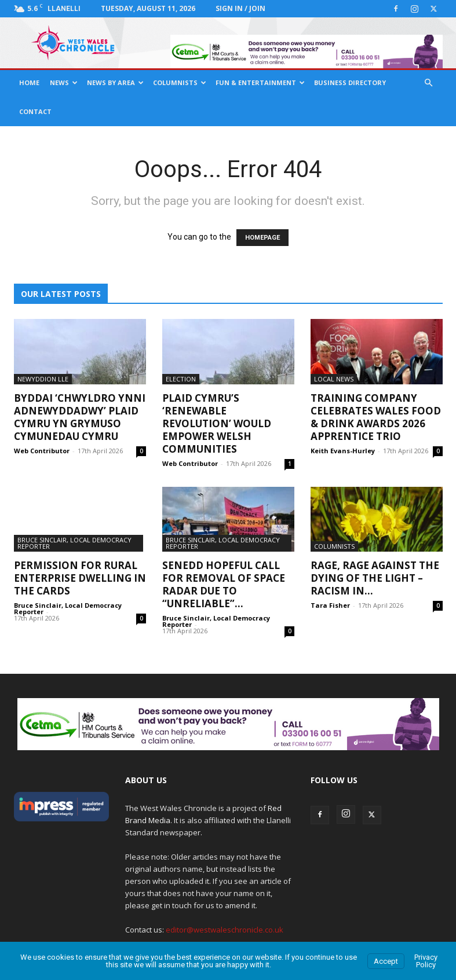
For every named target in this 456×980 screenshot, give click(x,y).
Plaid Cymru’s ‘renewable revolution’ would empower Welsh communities (217, 423)
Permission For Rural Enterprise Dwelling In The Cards (80, 578)
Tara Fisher (330, 605)
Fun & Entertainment (260, 82)
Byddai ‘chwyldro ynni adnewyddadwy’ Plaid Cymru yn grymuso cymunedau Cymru (80, 417)
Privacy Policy (426, 961)
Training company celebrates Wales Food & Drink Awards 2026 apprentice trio (376, 417)
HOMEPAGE (262, 238)
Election (181, 379)
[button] (429, 83)
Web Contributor (42, 451)
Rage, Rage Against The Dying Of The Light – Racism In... (375, 578)
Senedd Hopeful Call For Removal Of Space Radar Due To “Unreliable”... (224, 584)
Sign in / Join (240, 8)
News (64, 82)
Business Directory (350, 82)
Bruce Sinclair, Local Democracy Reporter (74, 543)
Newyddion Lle (43, 379)
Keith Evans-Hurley (343, 451)
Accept (386, 961)
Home (29, 82)
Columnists (180, 82)
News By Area (115, 82)
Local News (334, 379)
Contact (35, 111)
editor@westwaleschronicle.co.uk (225, 930)
